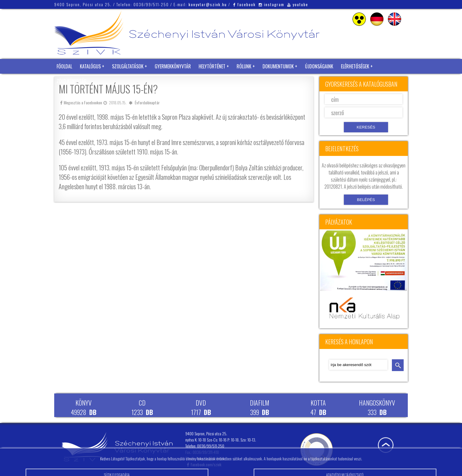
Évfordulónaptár (147, 102)
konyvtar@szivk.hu (208, 4)
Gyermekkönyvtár (173, 66)
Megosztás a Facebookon (81, 102)
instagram (272, 4)
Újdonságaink (319, 66)
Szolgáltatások (128, 66)
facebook (244, 4)
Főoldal (64, 66)
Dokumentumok (278, 66)
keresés (398, 365)
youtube (298, 4)
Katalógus (90, 66)
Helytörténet (212, 66)
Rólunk (244, 66)
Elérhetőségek (355, 66)
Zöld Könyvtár (72, 81)
